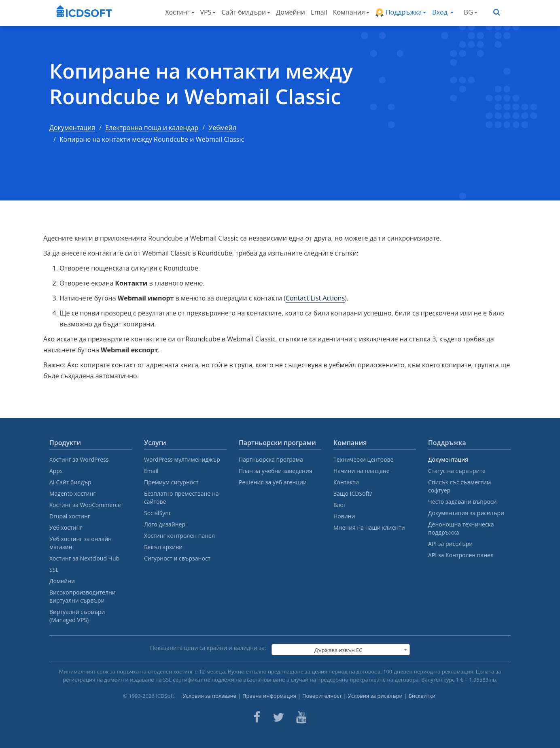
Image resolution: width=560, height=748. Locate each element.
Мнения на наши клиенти (369, 527)
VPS (208, 12)
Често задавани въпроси (462, 502)
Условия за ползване (209, 696)
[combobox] (341, 650)
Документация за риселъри (466, 513)
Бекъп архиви (163, 547)
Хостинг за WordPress (79, 459)
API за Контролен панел (461, 555)
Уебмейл (222, 128)
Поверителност (322, 696)
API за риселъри (450, 544)
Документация (72, 128)
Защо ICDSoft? (353, 493)
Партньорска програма (271, 459)
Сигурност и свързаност (177, 558)
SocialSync (158, 513)
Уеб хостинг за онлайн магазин (81, 543)
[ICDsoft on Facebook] (257, 717)
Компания (351, 12)
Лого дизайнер (165, 524)
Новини (344, 516)
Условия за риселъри (375, 696)
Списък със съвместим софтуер (459, 486)
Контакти (346, 482)
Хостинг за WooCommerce (85, 505)
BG (471, 12)
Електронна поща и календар (152, 128)
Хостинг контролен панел (179, 536)
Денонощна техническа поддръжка (461, 528)
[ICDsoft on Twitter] (278, 717)
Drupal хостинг (70, 516)
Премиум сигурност (171, 482)
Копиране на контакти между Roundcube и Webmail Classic (201, 84)
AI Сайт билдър (70, 482)
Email (319, 12)
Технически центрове (363, 459)
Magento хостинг (72, 493)
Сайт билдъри (246, 12)
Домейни (291, 12)
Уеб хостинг (66, 527)
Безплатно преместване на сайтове (181, 498)
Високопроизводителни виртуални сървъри (83, 596)
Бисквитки (422, 696)
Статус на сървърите (457, 471)
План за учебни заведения (276, 471)
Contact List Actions (315, 298)
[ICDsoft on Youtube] (301, 717)
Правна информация (269, 696)
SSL (54, 570)
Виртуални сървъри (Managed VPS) (77, 616)
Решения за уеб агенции (273, 482)
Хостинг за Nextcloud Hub (84, 558)
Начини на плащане (362, 471)
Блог (340, 505)
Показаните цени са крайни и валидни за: (208, 648)
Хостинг (180, 12)
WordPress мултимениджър (182, 459)
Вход (443, 12)
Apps (56, 471)
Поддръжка (401, 12)
